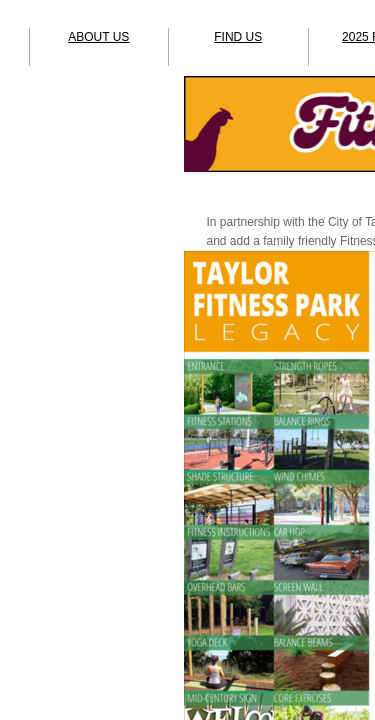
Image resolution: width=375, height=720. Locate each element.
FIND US (238, 37)
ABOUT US (98, 37)
